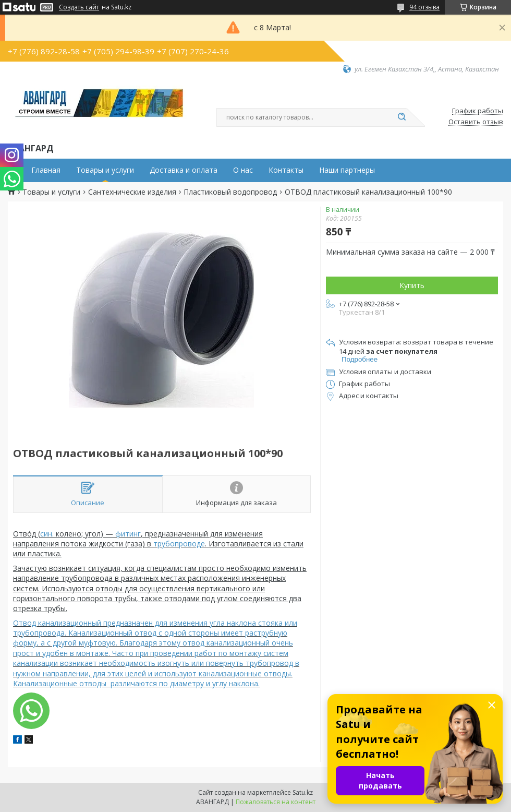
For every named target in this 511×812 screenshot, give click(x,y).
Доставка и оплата (184, 170)
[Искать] (401, 117)
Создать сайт (79, 7)
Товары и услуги (105, 170)
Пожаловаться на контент (276, 802)
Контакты (286, 170)
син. (47, 534)
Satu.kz (303, 792)
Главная (46, 170)
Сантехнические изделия (132, 192)
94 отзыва (424, 7)
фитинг (128, 534)
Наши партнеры (347, 170)
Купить (412, 285)
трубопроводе (179, 544)
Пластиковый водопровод (230, 192)
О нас (243, 170)
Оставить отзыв (476, 122)
